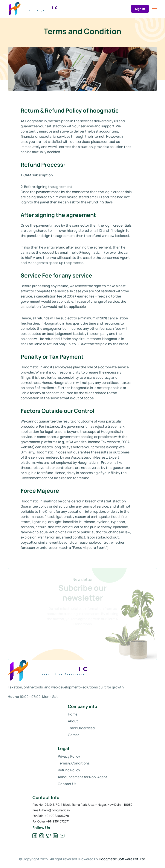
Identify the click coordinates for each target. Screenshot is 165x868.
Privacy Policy (69, 756)
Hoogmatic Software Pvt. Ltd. (122, 859)
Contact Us (67, 784)
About (73, 721)
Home (73, 714)
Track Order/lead (81, 728)
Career (73, 735)
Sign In (140, 9)
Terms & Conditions (74, 763)
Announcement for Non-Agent (82, 777)
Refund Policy (69, 770)
